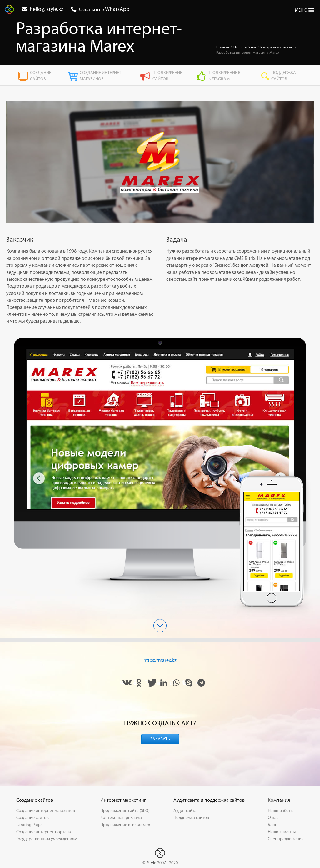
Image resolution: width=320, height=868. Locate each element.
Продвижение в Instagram (219, 76)
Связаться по (104, 10)
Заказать (160, 739)
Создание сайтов (35, 76)
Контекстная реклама (121, 818)
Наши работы (281, 811)
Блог (272, 825)
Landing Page (29, 825)
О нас (273, 818)
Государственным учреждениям (47, 839)
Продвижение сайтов (161, 76)
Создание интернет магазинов (95, 76)
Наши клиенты (282, 832)
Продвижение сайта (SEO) (125, 811)
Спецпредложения (286, 839)
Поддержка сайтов (279, 76)
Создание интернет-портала (44, 832)
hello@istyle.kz (47, 10)
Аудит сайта (185, 811)
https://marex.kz (160, 661)
